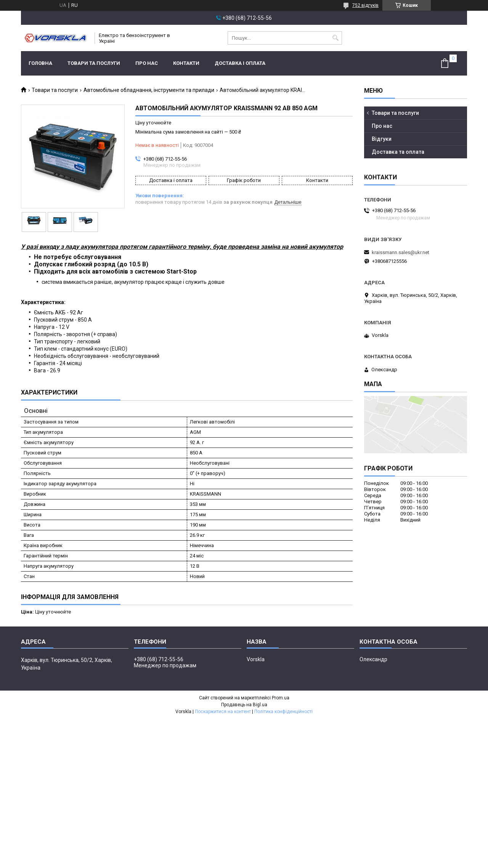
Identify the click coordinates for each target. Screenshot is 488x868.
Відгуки (382, 139)
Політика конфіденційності (283, 712)
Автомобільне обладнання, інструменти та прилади (149, 90)
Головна (40, 63)
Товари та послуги (94, 63)
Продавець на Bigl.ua (244, 705)
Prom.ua (281, 698)
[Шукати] (335, 38)
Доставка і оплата (240, 63)
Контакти (186, 63)
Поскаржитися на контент (223, 712)
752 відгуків (365, 5)
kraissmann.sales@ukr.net (401, 252)
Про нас (147, 63)
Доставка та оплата (398, 152)
